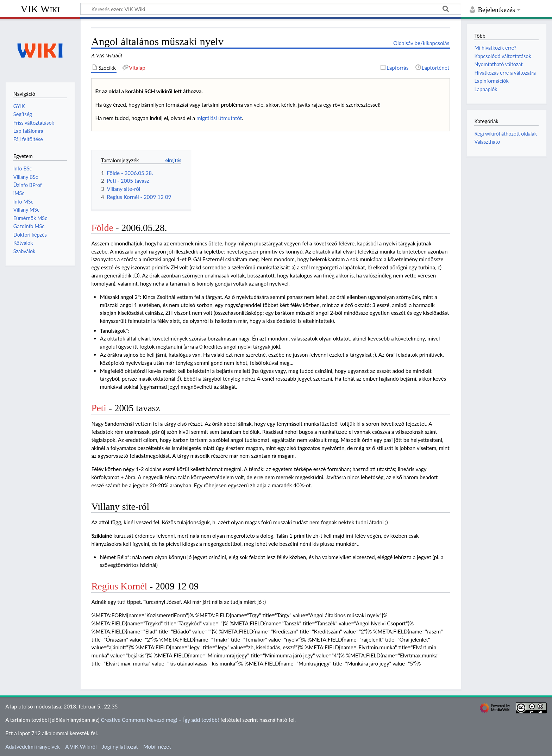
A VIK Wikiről (81, 746)
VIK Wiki (40, 9)
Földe (102, 228)
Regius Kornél (119, 586)
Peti (99, 408)
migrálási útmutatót (219, 118)
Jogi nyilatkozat (120, 746)
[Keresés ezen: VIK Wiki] (271, 9)
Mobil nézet (157, 746)
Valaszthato (487, 142)
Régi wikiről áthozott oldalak (506, 134)
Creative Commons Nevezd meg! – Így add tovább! (160, 720)
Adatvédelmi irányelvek (33, 746)
